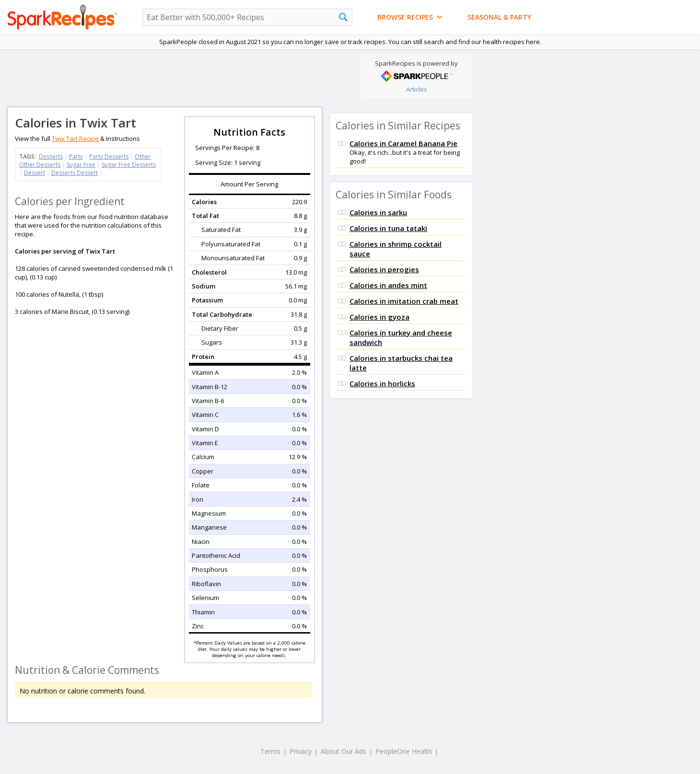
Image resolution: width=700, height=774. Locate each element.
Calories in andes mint (388, 285)
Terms (270, 751)
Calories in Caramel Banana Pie (403, 143)
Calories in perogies (384, 269)
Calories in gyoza (379, 317)
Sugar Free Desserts (129, 165)
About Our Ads (344, 751)
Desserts (51, 156)
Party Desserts (109, 156)
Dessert (35, 173)
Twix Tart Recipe (75, 139)
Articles (417, 89)
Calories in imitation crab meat (404, 301)
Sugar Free (81, 165)
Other (143, 156)
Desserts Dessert (75, 173)
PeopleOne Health (404, 751)
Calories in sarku (378, 212)
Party (76, 156)
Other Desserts (40, 165)
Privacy (301, 751)
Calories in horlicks (382, 383)
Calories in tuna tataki (388, 228)
